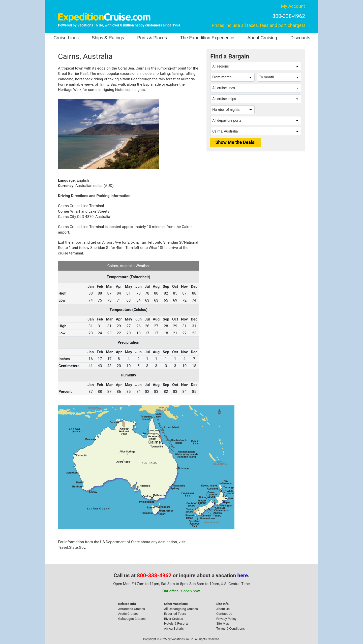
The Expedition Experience (207, 38)
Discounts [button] (300, 38)
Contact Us (224, 614)
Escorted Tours (175, 614)
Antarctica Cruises (132, 609)
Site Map (223, 623)
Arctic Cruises (128, 614)
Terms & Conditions (231, 629)
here (243, 575)
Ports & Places (152, 38)
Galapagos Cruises (132, 619)
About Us (223, 609)
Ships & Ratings (108, 38)
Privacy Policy (226, 619)
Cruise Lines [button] (66, 38)
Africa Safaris (174, 629)
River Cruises (174, 619)
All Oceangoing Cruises (181, 609)
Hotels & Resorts (176, 623)
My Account (293, 6)
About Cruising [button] (262, 38)
